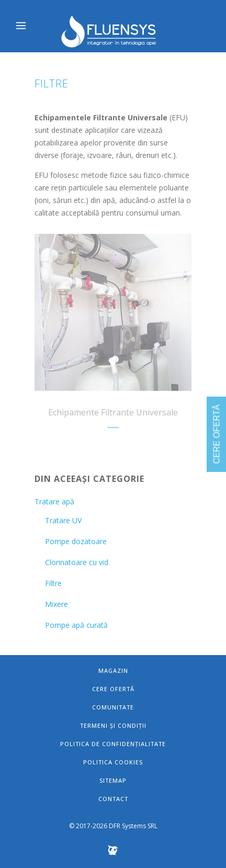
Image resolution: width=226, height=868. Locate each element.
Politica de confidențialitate (113, 744)
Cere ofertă (113, 689)
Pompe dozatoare (76, 541)
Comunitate (113, 707)
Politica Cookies (113, 762)
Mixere (56, 604)
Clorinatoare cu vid (77, 562)
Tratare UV (63, 520)
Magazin (113, 670)
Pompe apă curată (76, 625)
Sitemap (113, 780)
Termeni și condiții (113, 725)
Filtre (53, 583)
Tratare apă (54, 501)
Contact (113, 799)
